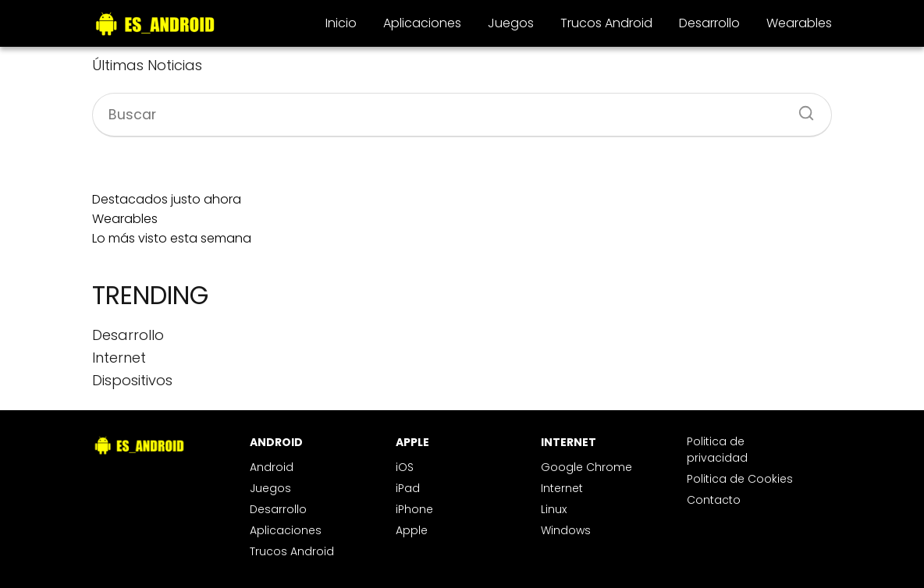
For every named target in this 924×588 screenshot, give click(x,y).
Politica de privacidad (717, 450)
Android (272, 467)
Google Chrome (586, 467)
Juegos (511, 23)
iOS (405, 467)
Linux (554, 509)
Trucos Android (606, 23)
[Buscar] (801, 108)
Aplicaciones (422, 23)
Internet (562, 488)
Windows (566, 530)
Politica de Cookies (740, 479)
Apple (412, 530)
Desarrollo (709, 23)
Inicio (341, 23)
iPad (408, 488)
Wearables (799, 23)
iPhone (414, 509)
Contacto (714, 500)
